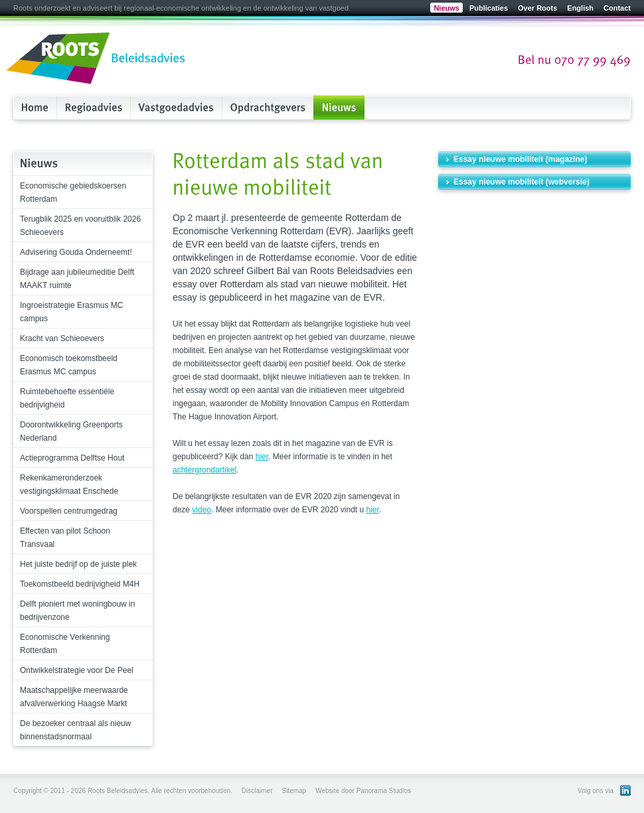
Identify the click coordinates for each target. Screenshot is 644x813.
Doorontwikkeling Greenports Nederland (71, 431)
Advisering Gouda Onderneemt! (76, 252)
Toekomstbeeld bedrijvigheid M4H (80, 584)
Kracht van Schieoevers (62, 338)
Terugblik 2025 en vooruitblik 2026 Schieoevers (80, 226)
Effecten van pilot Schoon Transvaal (65, 538)
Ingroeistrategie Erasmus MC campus (71, 312)
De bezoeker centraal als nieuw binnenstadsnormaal (75, 730)
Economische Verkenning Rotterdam (65, 644)
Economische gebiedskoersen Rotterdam (73, 192)
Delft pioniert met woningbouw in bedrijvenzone (77, 611)
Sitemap (294, 791)
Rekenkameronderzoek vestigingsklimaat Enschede (69, 484)
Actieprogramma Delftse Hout (72, 458)
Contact (617, 8)
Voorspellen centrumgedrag (69, 511)
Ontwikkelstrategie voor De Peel (77, 670)
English (580, 8)
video (201, 510)
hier (262, 457)
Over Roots (537, 8)
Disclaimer (257, 791)
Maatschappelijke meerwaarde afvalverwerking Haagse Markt (74, 697)
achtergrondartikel (204, 470)
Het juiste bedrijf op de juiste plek (78, 564)
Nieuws (446, 8)
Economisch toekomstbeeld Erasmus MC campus (69, 365)
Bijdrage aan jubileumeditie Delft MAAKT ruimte (77, 279)
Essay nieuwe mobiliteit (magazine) (520, 159)
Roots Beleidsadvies (96, 59)
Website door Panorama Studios (363, 791)
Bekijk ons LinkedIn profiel (625, 790)
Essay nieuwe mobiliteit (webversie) (522, 182)
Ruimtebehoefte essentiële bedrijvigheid (67, 398)
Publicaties (489, 8)
